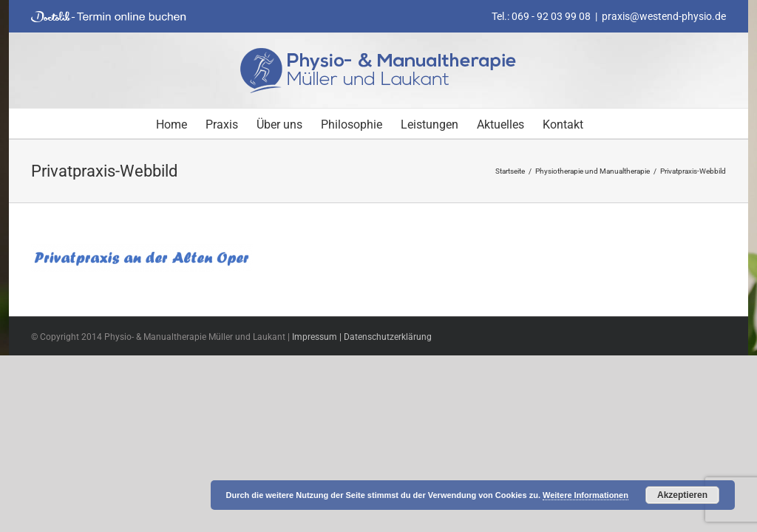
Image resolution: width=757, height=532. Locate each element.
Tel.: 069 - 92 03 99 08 (541, 16)
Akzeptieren (682, 495)
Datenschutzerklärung (388, 337)
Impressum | (318, 337)
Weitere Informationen (585, 495)
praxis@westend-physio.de (664, 16)
